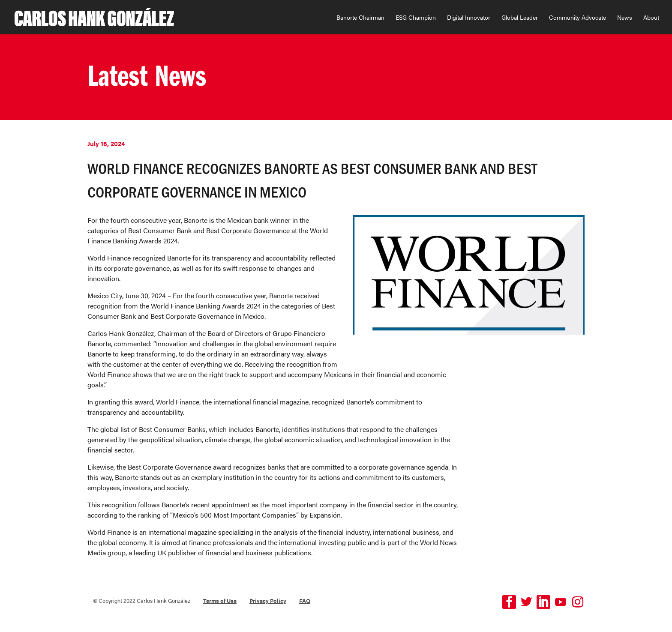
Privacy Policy (268, 601)
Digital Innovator (469, 18)
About (651, 18)
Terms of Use (220, 601)
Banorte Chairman (360, 18)
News (625, 18)
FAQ (305, 601)
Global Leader (520, 18)
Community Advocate (577, 18)
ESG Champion (416, 18)
